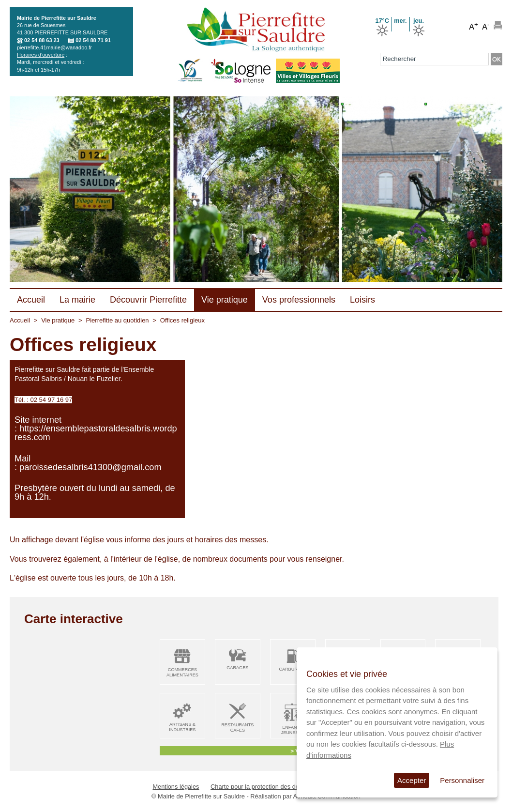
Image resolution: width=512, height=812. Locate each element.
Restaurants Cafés (237, 728)
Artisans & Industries (182, 727)
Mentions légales (176, 787)
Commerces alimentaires (182, 672)
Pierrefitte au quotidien (118, 320)
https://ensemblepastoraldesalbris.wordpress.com (96, 433)
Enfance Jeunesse (293, 730)
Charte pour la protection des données (263, 787)
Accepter (412, 780)
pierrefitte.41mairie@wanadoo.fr (54, 47)
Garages (237, 668)
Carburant (293, 669)
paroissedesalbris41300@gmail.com (90, 467)
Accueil (20, 320)
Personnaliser (462, 780)
